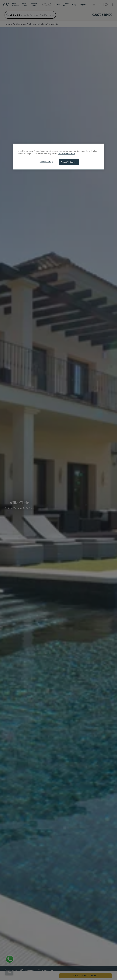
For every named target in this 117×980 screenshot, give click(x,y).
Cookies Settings (47, 162)
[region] (59, 157)
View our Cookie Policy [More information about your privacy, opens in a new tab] (67, 154)
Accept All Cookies (69, 162)
